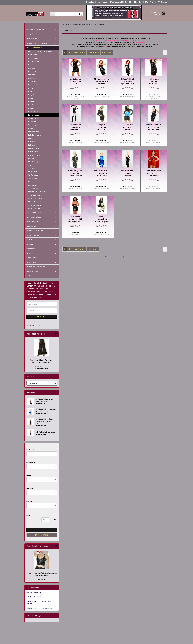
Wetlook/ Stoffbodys (35, 198)
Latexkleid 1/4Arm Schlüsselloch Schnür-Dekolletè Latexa (75, 173)
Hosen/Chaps (33, 55)
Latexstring (32, 125)
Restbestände (31, 276)
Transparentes (33, 189)
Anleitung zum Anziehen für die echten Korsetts (39, 603)
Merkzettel (163, 2)
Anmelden (42, 317)
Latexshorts (32, 122)
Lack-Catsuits (33, 72)
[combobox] (79, 53)
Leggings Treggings (35, 155)
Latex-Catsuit (33, 105)
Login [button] (153, 2)
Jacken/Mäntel (33, 58)
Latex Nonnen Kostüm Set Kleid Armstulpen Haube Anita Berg (75, 219)
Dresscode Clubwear (33, 39)
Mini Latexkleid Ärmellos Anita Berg (75, 81)
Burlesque (30, 253)
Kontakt (137, 2)
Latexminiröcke (33, 118)
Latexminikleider (34, 115)
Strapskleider (33, 185)
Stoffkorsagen (33, 175)
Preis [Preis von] (29, 516)
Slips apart (32, 168)
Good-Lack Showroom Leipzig (96, 2)
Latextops (32, 128)
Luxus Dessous (31, 226)
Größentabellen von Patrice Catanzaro (39, 608)
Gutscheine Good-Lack (34, 597)
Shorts (30, 165)
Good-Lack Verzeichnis (34, 592)
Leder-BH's (32, 138)
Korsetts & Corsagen (33, 222)
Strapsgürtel (32, 182)
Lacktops (31, 88)
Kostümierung (31, 249)
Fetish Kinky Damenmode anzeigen (40, 51)
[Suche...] (53, 14)
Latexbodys (32, 108)
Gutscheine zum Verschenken (36, 30)
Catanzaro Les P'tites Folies (35, 231)
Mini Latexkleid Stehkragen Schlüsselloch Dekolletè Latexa (75, 127)
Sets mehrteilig (33, 162)
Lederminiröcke (33, 152)
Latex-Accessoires (34, 98)
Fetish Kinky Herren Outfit (34, 213)
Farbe (29, 476)
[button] (145, 2)
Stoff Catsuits (33, 172)
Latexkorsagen (33, 112)
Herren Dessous (31, 258)
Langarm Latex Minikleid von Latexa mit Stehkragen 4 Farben (127, 127)
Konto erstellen (31, 322)
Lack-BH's (32, 68)
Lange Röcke (32, 95)
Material (30, 488)
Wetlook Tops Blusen (35, 195)
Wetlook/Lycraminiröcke (36, 205)
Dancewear (30, 244)
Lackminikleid (33, 82)
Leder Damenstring (35, 135)
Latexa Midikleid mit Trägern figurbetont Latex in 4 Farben (128, 82)
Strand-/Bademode (32, 271)
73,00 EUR (42, 579)
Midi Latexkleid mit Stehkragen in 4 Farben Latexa (101, 173)
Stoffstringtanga (34, 179)
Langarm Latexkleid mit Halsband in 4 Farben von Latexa (101, 127)
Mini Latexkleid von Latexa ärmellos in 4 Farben (101, 81)
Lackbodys (32, 75)
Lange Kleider (33, 92)
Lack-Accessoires (34, 65)
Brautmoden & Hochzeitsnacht (36, 267)
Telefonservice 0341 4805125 (120, 2)
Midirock (31, 158)
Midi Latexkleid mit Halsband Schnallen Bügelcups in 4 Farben (127, 173)
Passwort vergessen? (33, 325)
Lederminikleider (34, 148)
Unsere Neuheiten (32, 25)
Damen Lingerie (31, 262)
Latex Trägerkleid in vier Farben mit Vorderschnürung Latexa (154, 127)
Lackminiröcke (33, 85)
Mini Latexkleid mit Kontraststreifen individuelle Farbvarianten (154, 173)
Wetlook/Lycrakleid (35, 202)
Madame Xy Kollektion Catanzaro (37, 43)
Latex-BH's (32, 102)
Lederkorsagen (33, 145)
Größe (29, 502)
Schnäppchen (31, 34)
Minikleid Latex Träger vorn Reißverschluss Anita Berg (154, 82)
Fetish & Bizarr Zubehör (34, 217)
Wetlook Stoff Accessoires (37, 192)
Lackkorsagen (33, 78)
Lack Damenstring (34, 62)
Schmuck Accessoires (33, 235)
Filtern (42, 530)
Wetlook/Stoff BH (34, 209)
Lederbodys (32, 142)
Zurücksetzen (42, 535)
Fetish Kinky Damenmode (34, 48)
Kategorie (30, 450)
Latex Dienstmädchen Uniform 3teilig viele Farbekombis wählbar (101, 219)
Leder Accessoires (34, 132)
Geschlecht (31, 463)
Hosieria (29, 240)
